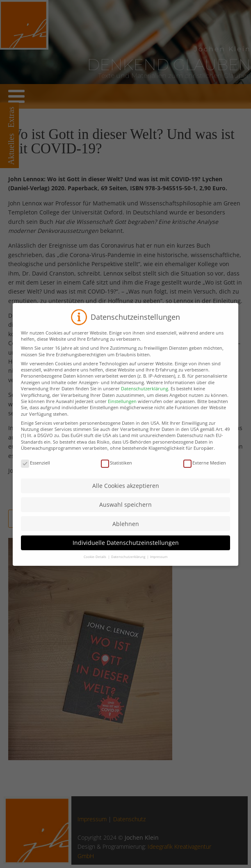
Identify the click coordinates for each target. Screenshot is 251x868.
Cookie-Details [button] (95, 565)
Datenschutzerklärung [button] (129, 565)
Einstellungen (122, 410)
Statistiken (116, 471)
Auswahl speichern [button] (125, 513)
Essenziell (35, 471)
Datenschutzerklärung (145, 397)
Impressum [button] (159, 565)
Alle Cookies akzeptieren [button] (126, 494)
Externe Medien (205, 471)
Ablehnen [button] (126, 532)
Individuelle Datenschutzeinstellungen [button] (126, 551)
